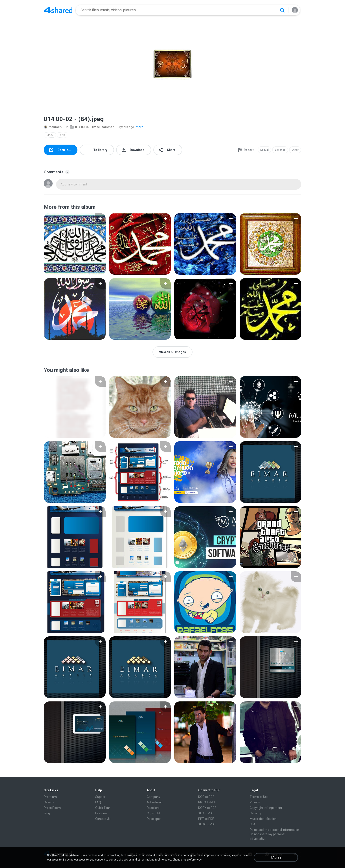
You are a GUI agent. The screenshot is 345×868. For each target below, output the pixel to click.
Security (255, 813)
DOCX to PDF (207, 808)
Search (49, 802)
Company (153, 797)
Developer (154, 819)
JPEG (50, 135)
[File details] (75, 244)
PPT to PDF (206, 819)
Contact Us (103, 819)
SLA (253, 824)
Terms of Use (259, 797)
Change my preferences (187, 860)
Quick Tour (103, 808)
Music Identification (263, 819)
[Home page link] (58, 10)
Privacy (255, 802)
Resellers (153, 808)
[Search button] (282, 10)
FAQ (98, 802)
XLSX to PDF (207, 824)
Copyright (153, 813)
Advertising (155, 802)
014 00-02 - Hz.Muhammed (92, 127)
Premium (50, 797)
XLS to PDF (206, 813)
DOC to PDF (206, 797)
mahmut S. (54, 127)
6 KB (62, 135)
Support (101, 797)
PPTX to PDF (207, 802)
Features (101, 813)
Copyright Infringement (266, 808)
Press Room (52, 808)
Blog (47, 813)
